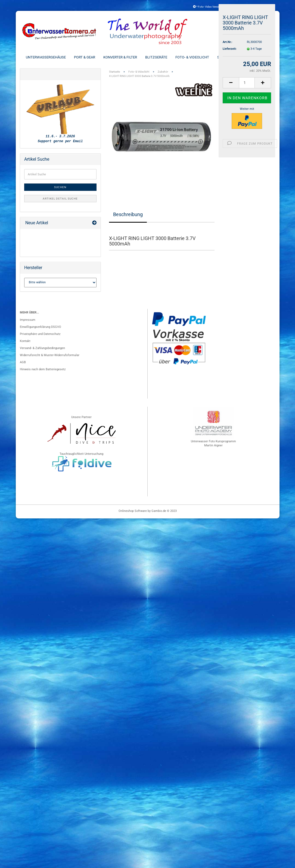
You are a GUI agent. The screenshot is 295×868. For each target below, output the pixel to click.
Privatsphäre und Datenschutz (40, 335)
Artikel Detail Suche (60, 200)
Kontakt (25, 342)
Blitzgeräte (156, 57)
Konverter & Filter (120, 57)
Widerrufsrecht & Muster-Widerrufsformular (50, 356)
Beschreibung (128, 215)
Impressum (28, 321)
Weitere (262, 57)
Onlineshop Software (133, 512)
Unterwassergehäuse (46, 57)
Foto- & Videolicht (192, 57)
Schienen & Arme (232, 57)
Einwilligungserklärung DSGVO (41, 328)
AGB (23, 363)
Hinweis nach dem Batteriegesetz (43, 370)
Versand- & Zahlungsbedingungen (42, 349)
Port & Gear (85, 57)
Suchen (60, 188)
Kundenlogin (259, 7)
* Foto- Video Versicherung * (211, 7)
